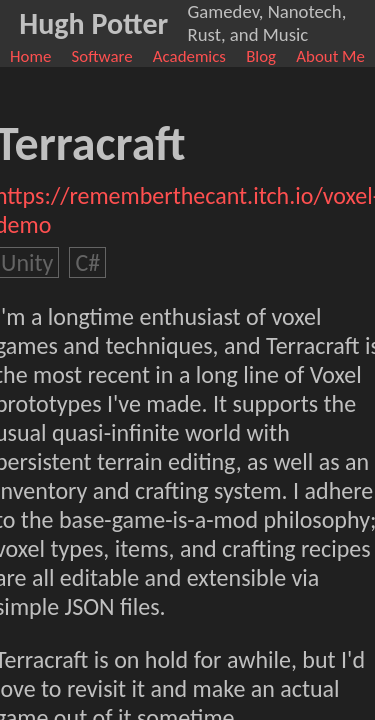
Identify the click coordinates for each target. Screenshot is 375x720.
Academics (189, 56)
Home (30, 56)
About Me (330, 56)
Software (102, 56)
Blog (261, 56)
